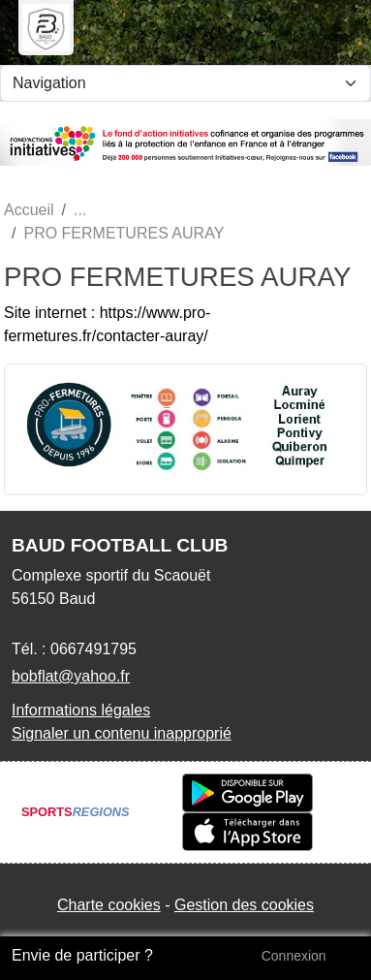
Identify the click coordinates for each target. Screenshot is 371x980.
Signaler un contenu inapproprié (122, 733)
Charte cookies (109, 905)
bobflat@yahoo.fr (71, 676)
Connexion (294, 956)
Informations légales (81, 710)
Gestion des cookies (244, 905)
